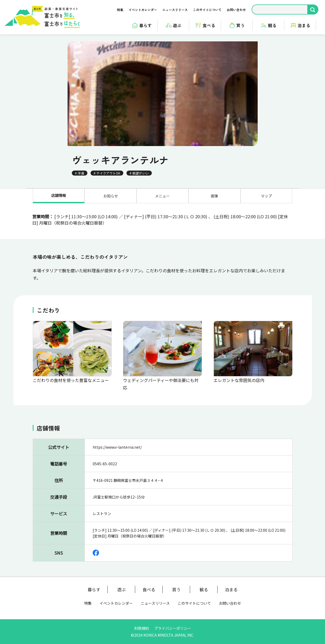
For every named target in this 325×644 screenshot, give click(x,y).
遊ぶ (121, 589)
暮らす (94, 589)
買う (176, 589)
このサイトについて (207, 10)
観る (204, 589)
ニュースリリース (175, 10)
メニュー (162, 196)
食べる (149, 589)
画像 (214, 196)
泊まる (231, 589)
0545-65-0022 (105, 474)
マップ (266, 196)
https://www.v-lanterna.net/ (117, 457)
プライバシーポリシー (173, 628)
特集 (120, 10)
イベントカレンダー (143, 10)
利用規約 (142, 628)
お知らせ (111, 196)
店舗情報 (59, 195)
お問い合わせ (236, 10)
